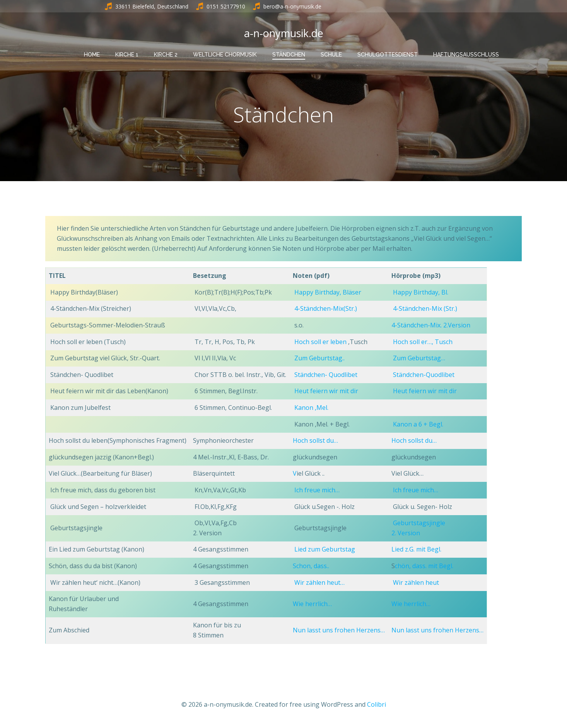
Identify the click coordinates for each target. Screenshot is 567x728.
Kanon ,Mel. (312, 408)
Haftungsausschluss (466, 55)
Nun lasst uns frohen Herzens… (339, 631)
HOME (92, 55)
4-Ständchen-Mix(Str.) (325, 309)
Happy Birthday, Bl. (421, 293)
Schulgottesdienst (388, 55)
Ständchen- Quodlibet (326, 375)
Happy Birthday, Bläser (328, 293)
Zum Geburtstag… (419, 359)
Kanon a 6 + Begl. (418, 425)
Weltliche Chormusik (225, 55)
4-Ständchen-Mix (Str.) (425, 309)
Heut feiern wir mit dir (326, 392)
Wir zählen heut (416, 583)
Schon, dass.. (311, 567)
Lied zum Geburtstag (325, 550)
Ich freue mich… (317, 491)
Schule (331, 55)
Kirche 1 (127, 55)
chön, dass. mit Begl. (424, 567)
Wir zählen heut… (319, 583)
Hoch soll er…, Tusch (423, 342)
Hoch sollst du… (315, 441)
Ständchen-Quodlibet (424, 375)
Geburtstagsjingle (419, 524)
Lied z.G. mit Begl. (416, 550)
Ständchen (289, 55)
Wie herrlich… (312, 604)
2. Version (406, 533)
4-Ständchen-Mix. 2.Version (431, 326)
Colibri (377, 705)
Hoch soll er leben (321, 342)
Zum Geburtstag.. (319, 359)
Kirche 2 (166, 55)
